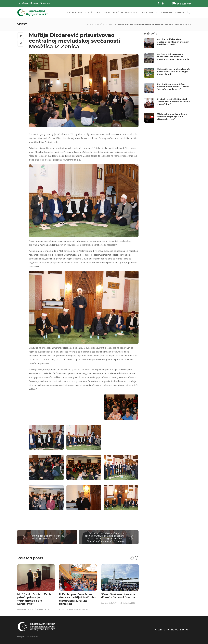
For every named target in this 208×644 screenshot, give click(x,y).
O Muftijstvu (171, 630)
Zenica (111, 24)
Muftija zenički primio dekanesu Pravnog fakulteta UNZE (48, 537)
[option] (36, 587)
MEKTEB (153, 12)
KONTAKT (179, 12)
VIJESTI (98, 12)
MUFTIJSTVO (84, 12)
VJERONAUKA (166, 12)
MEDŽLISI (101, 24)
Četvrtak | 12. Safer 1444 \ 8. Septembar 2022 (118, 603)
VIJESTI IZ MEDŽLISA (113, 12)
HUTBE (144, 12)
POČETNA (71, 12)
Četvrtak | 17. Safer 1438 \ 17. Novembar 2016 (34, 609)
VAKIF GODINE (132, 12)
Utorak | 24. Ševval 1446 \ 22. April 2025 (74, 609)
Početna (90, 24)
